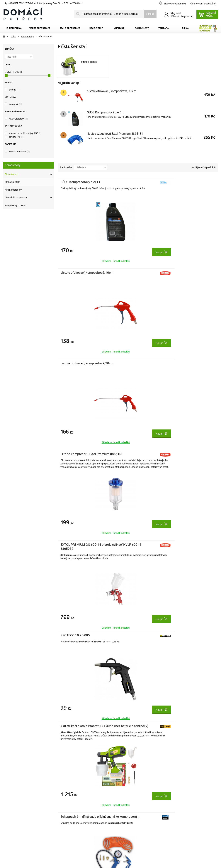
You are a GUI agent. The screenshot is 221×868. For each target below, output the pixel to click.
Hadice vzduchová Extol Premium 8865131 (115, 134)
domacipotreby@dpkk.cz (133, 823)
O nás (7, 811)
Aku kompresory (13, 190)
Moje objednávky (67, 788)
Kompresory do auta (15, 205)
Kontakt (8, 788)
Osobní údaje (65, 805)
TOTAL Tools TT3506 (182, 363)
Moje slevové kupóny (70, 811)
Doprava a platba (13, 793)
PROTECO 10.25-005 (182, 273)
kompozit (15, 104)
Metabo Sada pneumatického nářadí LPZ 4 (178, 549)
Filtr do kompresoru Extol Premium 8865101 (74, 277)
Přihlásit (175, 16)
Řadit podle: (66, 167)
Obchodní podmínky (15, 799)
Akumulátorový (18, 119)
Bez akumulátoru (19, 151)
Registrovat (187, 16)
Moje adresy (65, 799)
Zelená (14, 90)
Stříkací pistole (12, 182)
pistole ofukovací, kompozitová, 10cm (112, 91)
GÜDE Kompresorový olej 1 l (105, 112)
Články (7, 817)
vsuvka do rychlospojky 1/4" (25, 133)
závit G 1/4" (17, 137)
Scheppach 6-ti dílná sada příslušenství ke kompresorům (129, 367)
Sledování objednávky (175, 4)
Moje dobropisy (67, 793)
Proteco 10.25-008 (181, 454)
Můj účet (63, 780)
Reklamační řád (12, 805)
